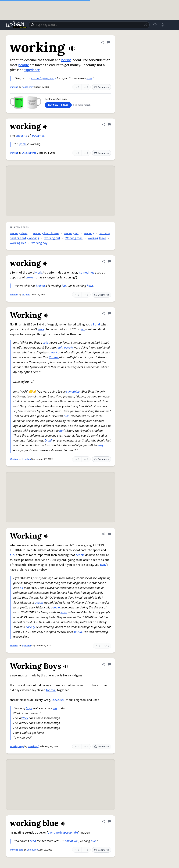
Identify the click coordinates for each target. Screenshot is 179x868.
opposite (21, 136)
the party (50, 78)
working (14, 87)
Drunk (49, 441)
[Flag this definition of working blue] (109, 821)
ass (55, 708)
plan (67, 416)
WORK (78, 632)
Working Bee (18, 243)
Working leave (97, 238)
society (30, 627)
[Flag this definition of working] (108, 42)
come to (37, 78)
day (50, 833)
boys (29, 708)
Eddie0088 (32, 850)
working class (19, 233)
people (24, 65)
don (62, 431)
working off (71, 233)
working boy (39, 243)
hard (90, 286)
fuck (12, 555)
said (45, 343)
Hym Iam (26, 459)
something (73, 392)
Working (14, 459)
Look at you (71, 841)
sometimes (87, 273)
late (89, 78)
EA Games (38, 136)
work (39, 273)
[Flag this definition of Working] (109, 313)
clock (25, 718)
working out (52, 238)
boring (66, 60)
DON (103, 565)
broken (30, 277)
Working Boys (17, 747)
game (23, 144)
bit (22, 588)
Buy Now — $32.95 (58, 105)
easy (101, 445)
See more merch (82, 105)
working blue (17, 850)
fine (64, 286)
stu (62, 700)
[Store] (155, 25)
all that (96, 324)
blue (94, 841)
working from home (46, 233)
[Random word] (145, 25)
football (51, 690)
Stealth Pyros (29, 153)
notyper (26, 295)
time (57, 833)
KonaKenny (28, 87)
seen (33, 841)
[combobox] (89, 25)
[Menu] (170, 25)
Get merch (102, 87)
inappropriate (69, 833)
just (82, 329)
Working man (74, 238)
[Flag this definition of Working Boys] (109, 664)
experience (32, 70)
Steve (55, 700)
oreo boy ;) (33, 747)
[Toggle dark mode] (163, 25)
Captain (54, 357)
